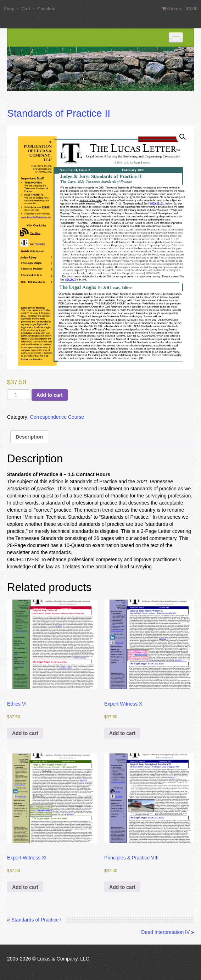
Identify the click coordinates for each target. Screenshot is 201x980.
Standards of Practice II (59, 113)
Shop (9, 9)
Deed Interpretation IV (165, 932)
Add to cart (50, 395)
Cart (26, 9)
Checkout (47, 9)
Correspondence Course (57, 417)
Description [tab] (29, 437)
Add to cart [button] (25, 733)
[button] (183, 137)
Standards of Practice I (37, 920)
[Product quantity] (19, 395)
